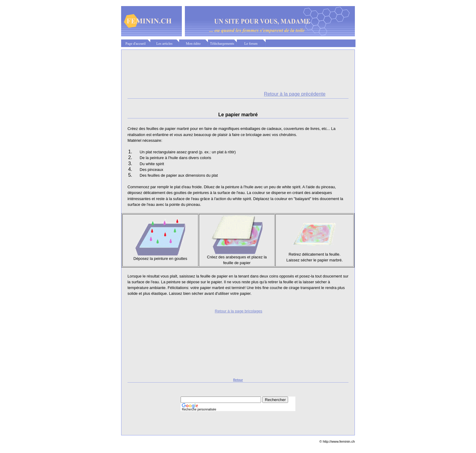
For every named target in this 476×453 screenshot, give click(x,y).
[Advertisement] (238, 64)
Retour (238, 380)
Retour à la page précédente (295, 94)
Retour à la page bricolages (239, 311)
